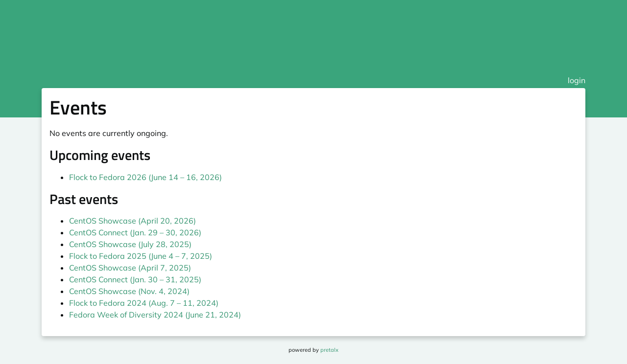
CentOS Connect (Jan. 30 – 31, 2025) (135, 279)
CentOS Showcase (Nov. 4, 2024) (129, 291)
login (577, 80)
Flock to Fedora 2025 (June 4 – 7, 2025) (141, 256)
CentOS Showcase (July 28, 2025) (130, 244)
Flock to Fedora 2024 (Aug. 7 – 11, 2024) (144, 303)
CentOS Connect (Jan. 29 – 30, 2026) (135, 232)
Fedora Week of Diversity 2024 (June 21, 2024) (155, 315)
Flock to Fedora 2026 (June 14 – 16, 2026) (145, 177)
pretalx (329, 350)
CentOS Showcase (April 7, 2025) (130, 268)
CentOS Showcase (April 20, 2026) (133, 221)
